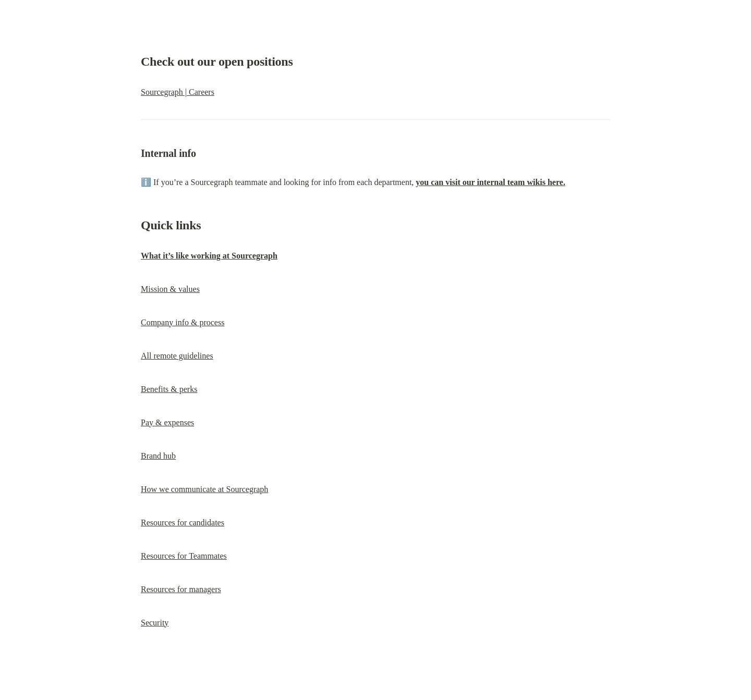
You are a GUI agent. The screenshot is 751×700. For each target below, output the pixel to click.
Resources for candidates (183, 523)
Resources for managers (181, 589)
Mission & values (170, 289)
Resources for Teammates (184, 556)
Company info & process (183, 322)
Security (155, 623)
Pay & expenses (167, 422)
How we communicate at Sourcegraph (204, 489)
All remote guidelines (177, 356)
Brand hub (158, 456)
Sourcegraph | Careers (178, 92)
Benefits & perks (169, 389)
